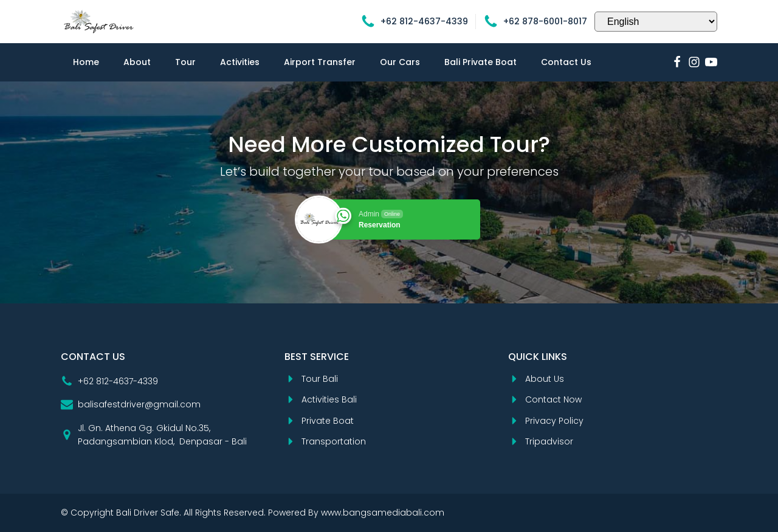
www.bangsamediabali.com (383, 513)
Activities (240, 62)
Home (86, 62)
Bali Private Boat (480, 62)
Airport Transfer (320, 62)
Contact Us (566, 62)
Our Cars (400, 62)
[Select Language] (656, 22)
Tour (185, 62)
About (137, 62)
